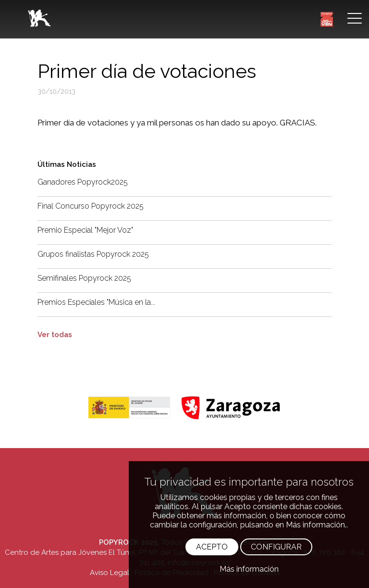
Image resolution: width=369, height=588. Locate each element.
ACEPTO (212, 547)
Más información (249, 569)
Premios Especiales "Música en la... (96, 302)
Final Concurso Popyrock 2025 (91, 206)
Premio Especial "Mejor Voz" (85, 230)
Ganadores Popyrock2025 (83, 182)
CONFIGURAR (276, 547)
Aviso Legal (110, 573)
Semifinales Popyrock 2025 (84, 278)
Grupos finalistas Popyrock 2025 (93, 254)
